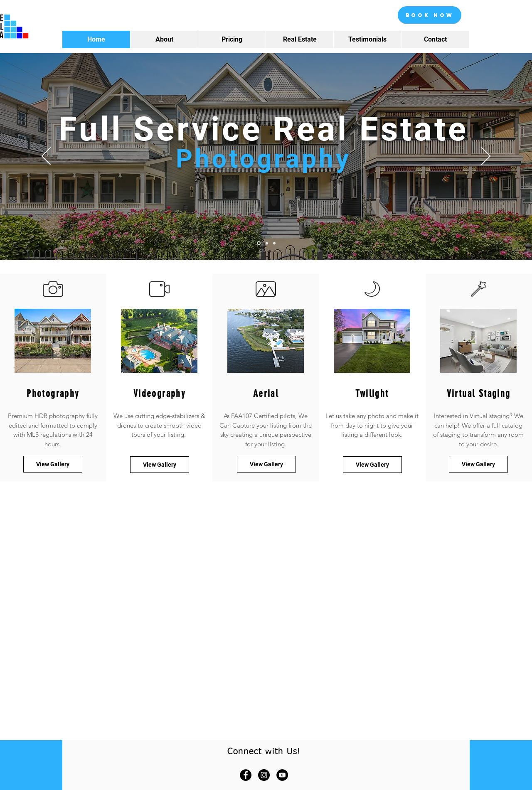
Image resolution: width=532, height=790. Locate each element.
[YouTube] (282, 775)
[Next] (486, 157)
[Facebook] (246, 775)
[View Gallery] (478, 464)
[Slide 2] (267, 243)
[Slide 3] (274, 243)
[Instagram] (264, 775)
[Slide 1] (259, 243)
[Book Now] (430, 15)
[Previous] (46, 157)
